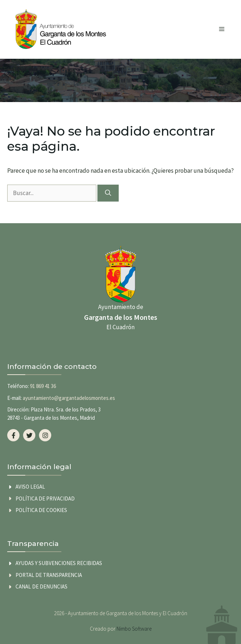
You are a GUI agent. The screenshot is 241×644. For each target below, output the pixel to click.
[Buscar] (108, 193)
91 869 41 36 (43, 386)
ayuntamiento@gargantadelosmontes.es (69, 398)
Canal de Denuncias (41, 586)
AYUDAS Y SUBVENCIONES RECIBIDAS (59, 563)
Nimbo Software (134, 629)
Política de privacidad (45, 499)
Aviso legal (30, 487)
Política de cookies (41, 510)
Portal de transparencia (49, 575)
